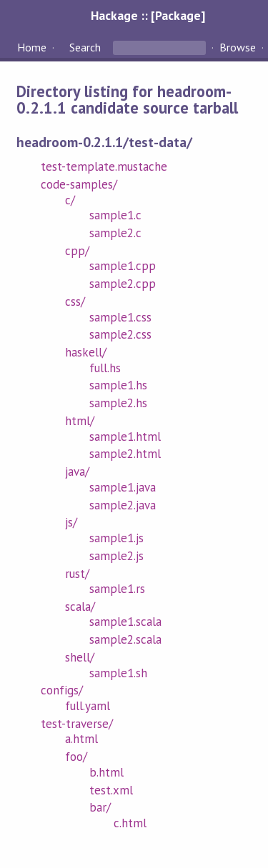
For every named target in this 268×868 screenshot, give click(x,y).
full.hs (105, 368)
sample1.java (123, 487)
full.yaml (88, 706)
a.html (81, 739)
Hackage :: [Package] (148, 15)
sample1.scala (125, 622)
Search (85, 47)
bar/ (100, 807)
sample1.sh (118, 673)
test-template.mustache (104, 166)
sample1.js (116, 538)
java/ (77, 472)
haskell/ (86, 352)
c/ (70, 200)
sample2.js (116, 556)
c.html (130, 823)
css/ (75, 301)
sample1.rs (117, 589)
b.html (106, 772)
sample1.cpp (123, 266)
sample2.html (125, 454)
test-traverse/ (77, 724)
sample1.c (115, 215)
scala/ (80, 607)
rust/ (77, 574)
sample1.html (125, 437)
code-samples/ (79, 184)
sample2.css (120, 334)
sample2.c (115, 233)
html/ (80, 421)
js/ (71, 522)
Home (32, 47)
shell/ (80, 657)
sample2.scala (125, 639)
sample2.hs (118, 403)
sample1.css (120, 317)
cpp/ (77, 251)
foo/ (76, 757)
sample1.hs (118, 385)
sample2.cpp (123, 284)
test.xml (111, 790)
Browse (238, 47)
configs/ (62, 690)
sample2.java (123, 505)
